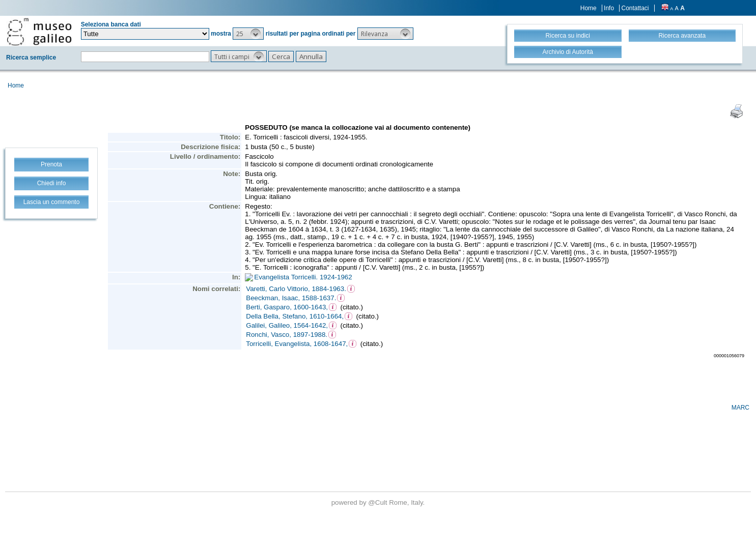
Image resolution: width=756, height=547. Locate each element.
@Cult (379, 502)
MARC (740, 408)
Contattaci (635, 8)
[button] (248, 34)
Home (589, 8)
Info (609, 8)
